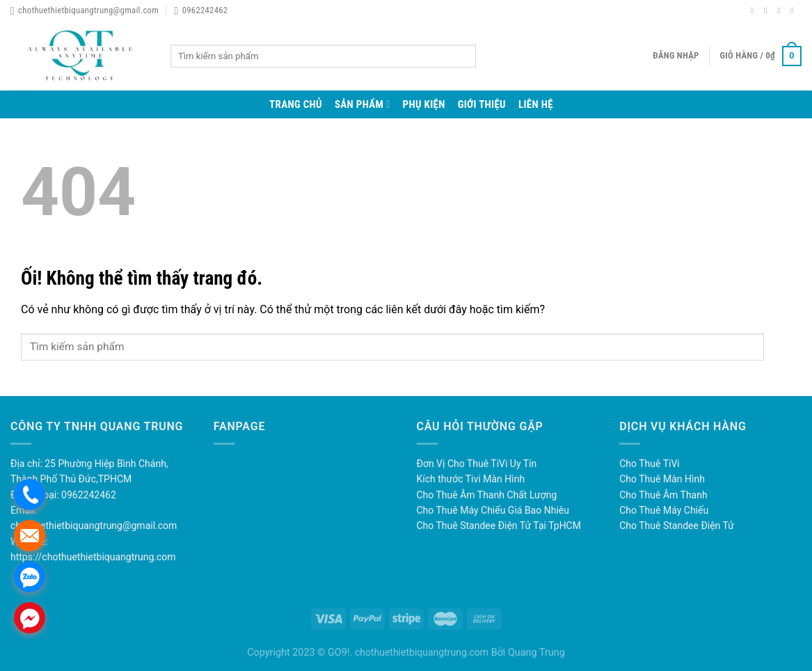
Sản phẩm (363, 104)
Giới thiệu (482, 104)
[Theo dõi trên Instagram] (768, 10)
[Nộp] (487, 56)
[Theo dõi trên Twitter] (781, 10)
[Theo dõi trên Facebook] (755, 10)
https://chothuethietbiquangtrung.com (93, 557)
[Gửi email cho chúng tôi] (795, 10)
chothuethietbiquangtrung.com (422, 652)
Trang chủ (296, 104)
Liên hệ (536, 104)
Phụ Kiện (424, 104)
